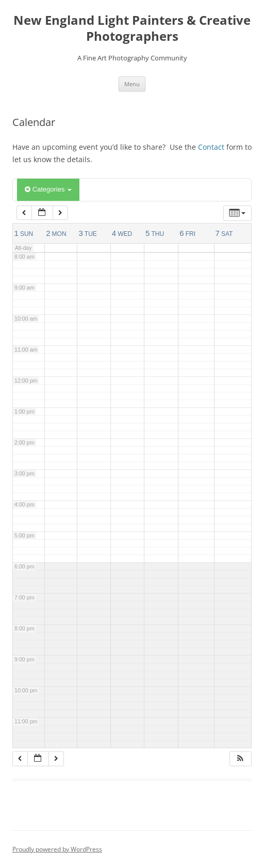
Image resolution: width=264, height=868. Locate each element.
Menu (132, 84)
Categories (48, 189)
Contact (211, 147)
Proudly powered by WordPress (57, 849)
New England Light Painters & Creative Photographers (132, 28)
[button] (240, 759)
